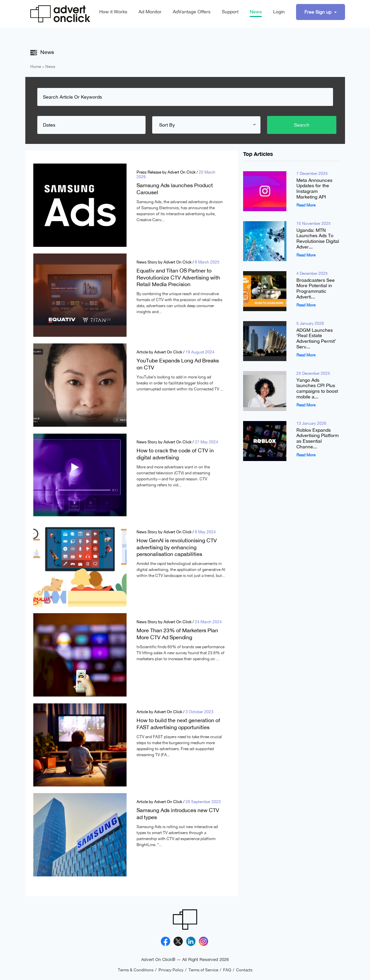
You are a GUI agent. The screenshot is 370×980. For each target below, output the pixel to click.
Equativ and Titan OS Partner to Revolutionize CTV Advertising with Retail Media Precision (178, 277)
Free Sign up (319, 12)
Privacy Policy (171, 970)
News (256, 12)
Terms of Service (203, 970)
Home (36, 67)
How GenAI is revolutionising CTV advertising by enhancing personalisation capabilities (177, 547)
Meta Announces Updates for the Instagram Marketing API (314, 189)
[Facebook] (166, 941)
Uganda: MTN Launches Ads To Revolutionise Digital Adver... (318, 239)
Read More (306, 205)
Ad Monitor (150, 12)
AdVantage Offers (192, 12)
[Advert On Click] (60, 14)
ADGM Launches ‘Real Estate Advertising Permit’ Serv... (316, 339)
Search (302, 125)
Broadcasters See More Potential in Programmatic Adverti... (316, 289)
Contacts (244, 970)
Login (279, 12)
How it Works (113, 12)
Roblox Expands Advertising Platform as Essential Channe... (318, 439)
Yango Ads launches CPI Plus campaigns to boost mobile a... (317, 389)
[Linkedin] (191, 941)
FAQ (227, 970)
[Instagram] (203, 941)
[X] (178, 941)
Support (230, 12)
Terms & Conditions (136, 970)
